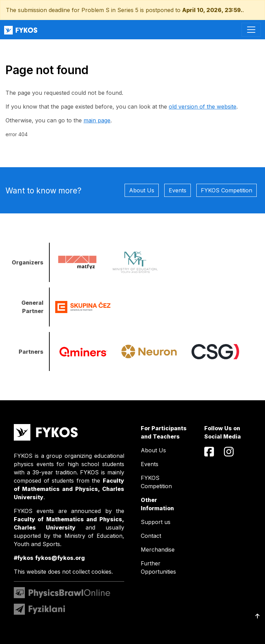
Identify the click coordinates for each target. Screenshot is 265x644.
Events (178, 190)
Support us (156, 522)
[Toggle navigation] (251, 30)
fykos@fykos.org (60, 558)
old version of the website (203, 107)
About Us (142, 190)
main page (97, 120)
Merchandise (158, 550)
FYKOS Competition (227, 190)
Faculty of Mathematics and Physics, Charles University (69, 489)
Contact (151, 536)
